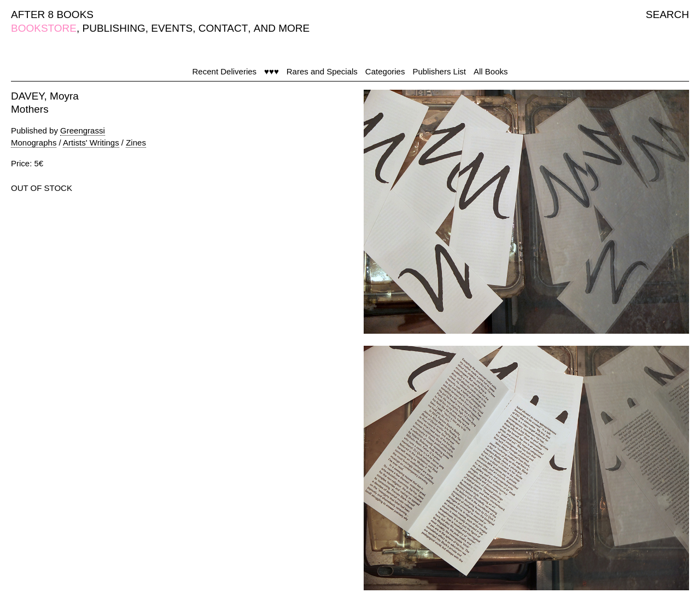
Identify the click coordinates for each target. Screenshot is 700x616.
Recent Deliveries (225, 71)
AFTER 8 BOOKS (52, 14)
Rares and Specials (322, 71)
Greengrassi (83, 130)
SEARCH (667, 14)
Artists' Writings (91, 143)
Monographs (34, 143)
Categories (385, 71)
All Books (491, 71)
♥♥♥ (272, 71)
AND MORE (282, 28)
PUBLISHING (114, 28)
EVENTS (172, 28)
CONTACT (223, 28)
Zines (136, 143)
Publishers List (439, 71)
